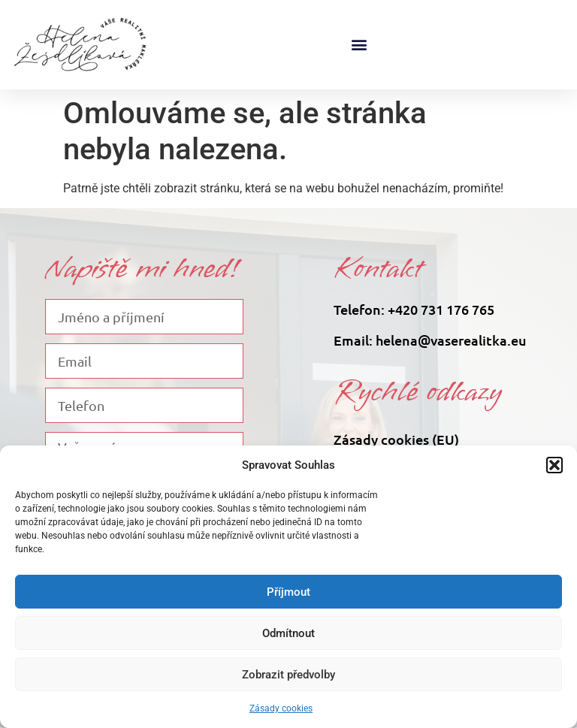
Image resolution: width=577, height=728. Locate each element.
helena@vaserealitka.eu (451, 340)
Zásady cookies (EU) (396, 439)
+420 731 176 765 (441, 309)
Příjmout (288, 592)
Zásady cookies (281, 708)
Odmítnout (288, 633)
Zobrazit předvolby (288, 675)
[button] (554, 465)
